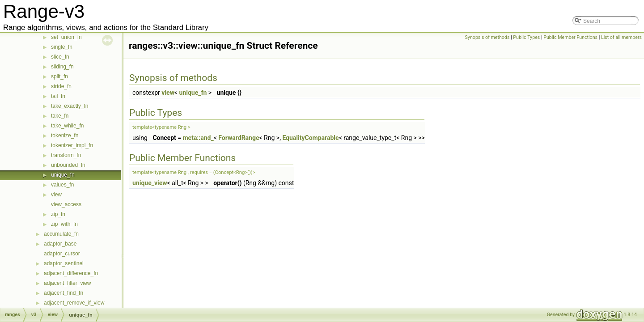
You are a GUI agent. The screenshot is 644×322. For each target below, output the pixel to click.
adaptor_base (60, 244)
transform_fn (66, 155)
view (56, 195)
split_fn (59, 76)
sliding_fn (62, 67)
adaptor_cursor (62, 254)
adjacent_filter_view (67, 283)
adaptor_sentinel (64, 263)
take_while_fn (67, 126)
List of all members (621, 37)
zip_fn (58, 214)
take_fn (60, 116)
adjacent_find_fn (64, 293)
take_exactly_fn (70, 106)
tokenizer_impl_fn (72, 145)
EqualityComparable (310, 138)
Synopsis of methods (487, 37)
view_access (66, 204)
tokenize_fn (65, 136)
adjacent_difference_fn (71, 273)
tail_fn (58, 96)
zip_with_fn (64, 224)
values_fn (62, 185)
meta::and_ (198, 138)
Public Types (526, 37)
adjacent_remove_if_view (74, 303)
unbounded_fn (68, 165)
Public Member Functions (570, 37)
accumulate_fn (61, 234)
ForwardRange (239, 138)
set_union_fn (66, 37)
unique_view (150, 183)
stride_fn (61, 86)
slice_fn (60, 57)
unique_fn (63, 175)
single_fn (62, 47)
